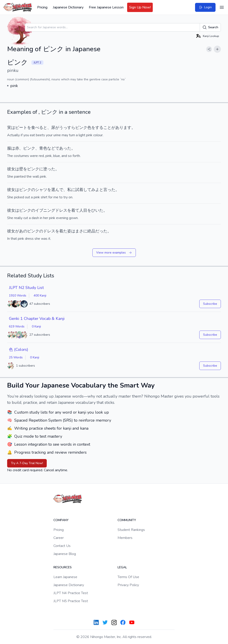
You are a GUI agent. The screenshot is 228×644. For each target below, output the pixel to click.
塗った (49, 169)
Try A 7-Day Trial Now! (27, 463)
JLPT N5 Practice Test (71, 601)
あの (23, 231)
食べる (37, 128)
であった (63, 148)
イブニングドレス (51, 210)
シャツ (41, 190)
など (51, 148)
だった (101, 231)
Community (127, 520)
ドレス (49, 231)
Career (59, 538)
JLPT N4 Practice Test (71, 593)
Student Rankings (131, 530)
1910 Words (18, 296)
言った (109, 190)
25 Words (16, 357)
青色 (43, 148)
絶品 (91, 231)
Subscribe (210, 304)
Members (125, 538)
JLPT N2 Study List (26, 288)
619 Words (17, 326)
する (99, 128)
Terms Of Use (128, 577)
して (87, 190)
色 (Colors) (18, 349)
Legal (122, 567)
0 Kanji (36, 326)
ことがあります (117, 128)
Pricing (42, 7)
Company (61, 520)
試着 (79, 190)
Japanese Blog (65, 554)
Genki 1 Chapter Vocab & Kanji (37, 319)
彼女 (11, 169)
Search (210, 27)
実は (11, 128)
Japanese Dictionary (68, 7)
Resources (63, 567)
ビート (21, 128)
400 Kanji (40, 296)
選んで (57, 190)
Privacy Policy (128, 585)
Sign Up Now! (140, 7)
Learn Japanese (65, 577)
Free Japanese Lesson (106, 7)
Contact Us (62, 546)
